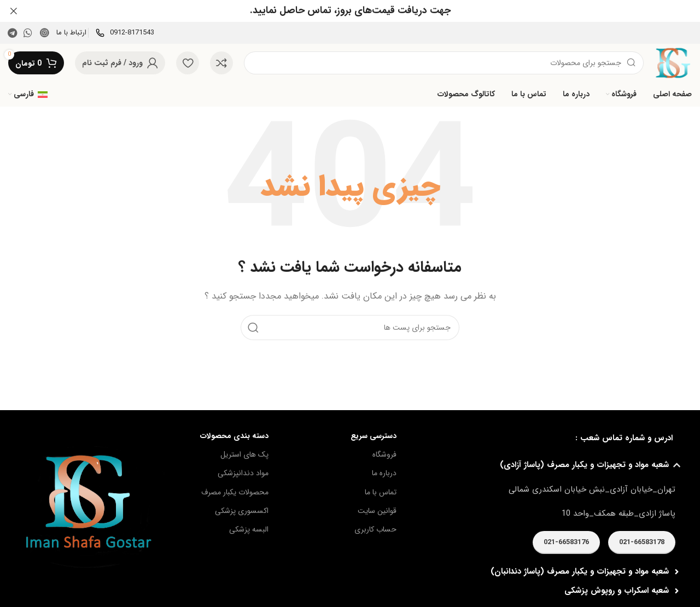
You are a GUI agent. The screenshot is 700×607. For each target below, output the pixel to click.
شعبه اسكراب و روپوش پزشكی (617, 591)
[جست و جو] (444, 63)
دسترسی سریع (374, 436)
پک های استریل (244, 454)
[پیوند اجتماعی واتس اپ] (28, 33)
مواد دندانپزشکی (243, 473)
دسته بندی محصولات (234, 436)
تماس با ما (381, 492)
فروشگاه (384, 454)
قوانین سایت (377, 510)
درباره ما (384, 473)
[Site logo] (673, 62)
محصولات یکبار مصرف (235, 492)
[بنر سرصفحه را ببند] (14, 11)
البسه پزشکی (249, 529)
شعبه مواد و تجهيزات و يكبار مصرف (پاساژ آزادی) (584, 465)
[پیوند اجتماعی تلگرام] (12, 33)
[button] (547, 465)
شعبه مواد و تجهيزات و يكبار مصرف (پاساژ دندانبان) (580, 571)
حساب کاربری (375, 529)
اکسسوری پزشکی (242, 510)
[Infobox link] (125, 33)
